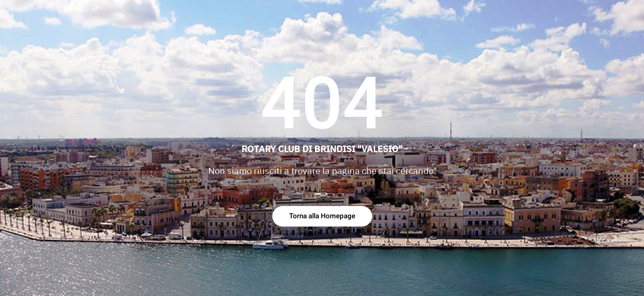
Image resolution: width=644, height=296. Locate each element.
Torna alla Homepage (322, 216)
